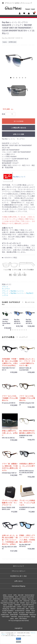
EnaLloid (33, 601)
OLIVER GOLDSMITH (8, 611)
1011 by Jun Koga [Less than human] (18, 621)
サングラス (6, 289)
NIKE (27, 609)
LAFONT (19, 607)
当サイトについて (18, 566)
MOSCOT (13, 609)
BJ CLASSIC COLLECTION (27, 597)
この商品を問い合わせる (18, 128)
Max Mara (31, 607)
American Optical (29, 595)
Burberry (24, 599)
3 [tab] (17, 78)
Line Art (25, 607)
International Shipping (18, 586)
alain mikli (21, 595)
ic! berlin (10, 605)
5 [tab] (23, 78)
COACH (11, 601)
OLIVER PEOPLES (20, 611)
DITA (21, 601)
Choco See (31, 599)
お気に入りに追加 (18, 134)
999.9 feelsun (23, 619)
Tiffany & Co (33, 615)
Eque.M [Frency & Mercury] (8, 603)
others (12, 619)
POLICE (4, 613)
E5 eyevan (34, 603)
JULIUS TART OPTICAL (28, 605)
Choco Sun (5, 601)
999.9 (17, 619)
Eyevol (28, 603)
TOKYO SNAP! (6, 617)
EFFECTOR (26, 601)
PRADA (10, 613)
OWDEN (28, 611)
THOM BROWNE (24, 615)
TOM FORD (14, 617)
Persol (33, 611)
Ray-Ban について (14, 177)
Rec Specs (22, 613)
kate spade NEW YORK (9, 607)
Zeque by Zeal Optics (24, 617)
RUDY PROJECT (30, 613)
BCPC (17, 597)
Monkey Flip (6, 609)
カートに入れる (18, 121)
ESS (18, 603)
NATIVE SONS (21, 609)
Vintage (33, 617)
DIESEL (16, 601)
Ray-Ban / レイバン (17, 291)
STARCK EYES (5, 615)
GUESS (5, 605)
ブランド (5, 287)
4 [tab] (20, 78)
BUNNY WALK (17, 599)
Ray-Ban (15, 613)
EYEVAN (22, 603)
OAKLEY (32, 609)
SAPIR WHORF (14, 615)
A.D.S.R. (10, 595)
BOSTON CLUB (7, 599)
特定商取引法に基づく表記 (18, 576)
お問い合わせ (18, 581)
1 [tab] (11, 78)
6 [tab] (26, 78)
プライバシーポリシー (18, 571)
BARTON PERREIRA (9, 597)
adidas (5, 595)
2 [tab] (14, 78)
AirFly (15, 595)
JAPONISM (17, 605)
